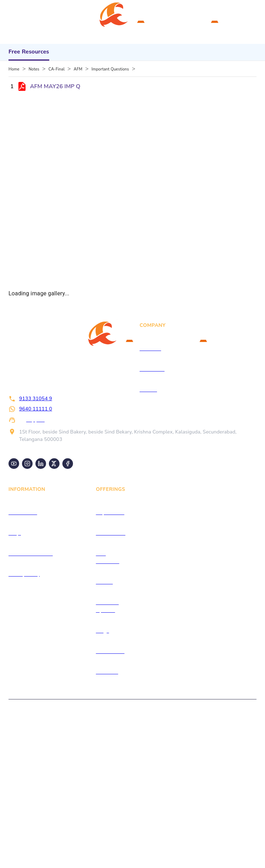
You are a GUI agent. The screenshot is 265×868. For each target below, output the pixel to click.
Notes (34, 69)
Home (14, 69)
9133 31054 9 (36, 399)
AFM (78, 69)
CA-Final (57, 69)
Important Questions (110, 69)
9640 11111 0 (36, 409)
